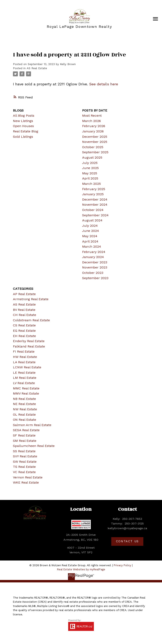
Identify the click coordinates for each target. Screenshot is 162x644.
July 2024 (90, 226)
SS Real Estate (24, 451)
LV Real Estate (24, 383)
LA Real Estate (24, 362)
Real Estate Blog (26, 131)
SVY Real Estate (25, 456)
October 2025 (93, 147)
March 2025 (91, 184)
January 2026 (93, 131)
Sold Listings (23, 137)
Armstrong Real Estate (31, 299)
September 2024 (95, 215)
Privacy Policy (122, 565)
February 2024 (94, 252)
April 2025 (90, 178)
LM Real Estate (25, 378)
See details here (104, 84)
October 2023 (93, 273)
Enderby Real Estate (29, 341)
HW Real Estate (25, 357)
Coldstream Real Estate (31, 320)
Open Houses (23, 126)
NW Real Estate (25, 409)
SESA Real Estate (26, 430)
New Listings (23, 121)
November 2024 (95, 205)
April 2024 (90, 241)
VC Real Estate (24, 472)
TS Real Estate (24, 467)
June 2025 (90, 168)
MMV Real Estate (26, 393)
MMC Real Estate (26, 388)
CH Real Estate (25, 315)
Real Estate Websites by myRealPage (81, 569)
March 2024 (92, 246)
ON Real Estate (25, 420)
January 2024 (93, 257)
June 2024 (91, 231)
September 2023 (95, 278)
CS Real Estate (24, 325)
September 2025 (95, 152)
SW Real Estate (25, 462)
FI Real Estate (24, 351)
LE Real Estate (24, 373)
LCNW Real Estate (27, 367)
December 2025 (95, 137)
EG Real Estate (24, 331)
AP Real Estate (24, 294)
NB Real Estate (24, 399)
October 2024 (93, 210)
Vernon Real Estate (28, 477)
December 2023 (95, 262)
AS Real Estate (37, 68)
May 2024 (90, 236)
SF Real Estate (24, 435)
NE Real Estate (24, 404)
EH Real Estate (24, 336)
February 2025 (94, 189)
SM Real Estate (25, 441)
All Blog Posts (24, 116)
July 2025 (90, 163)
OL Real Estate (24, 414)
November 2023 (95, 267)
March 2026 (91, 121)
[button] (127, 541)
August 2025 (92, 157)
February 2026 (94, 126)
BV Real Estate (24, 310)
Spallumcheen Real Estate (34, 446)
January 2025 (93, 194)
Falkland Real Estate (29, 346)
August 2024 (92, 220)
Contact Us (127, 541)
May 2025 (90, 173)
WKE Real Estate (26, 482)
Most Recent (92, 116)
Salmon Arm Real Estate (32, 425)
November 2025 (95, 142)
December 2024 (95, 199)
